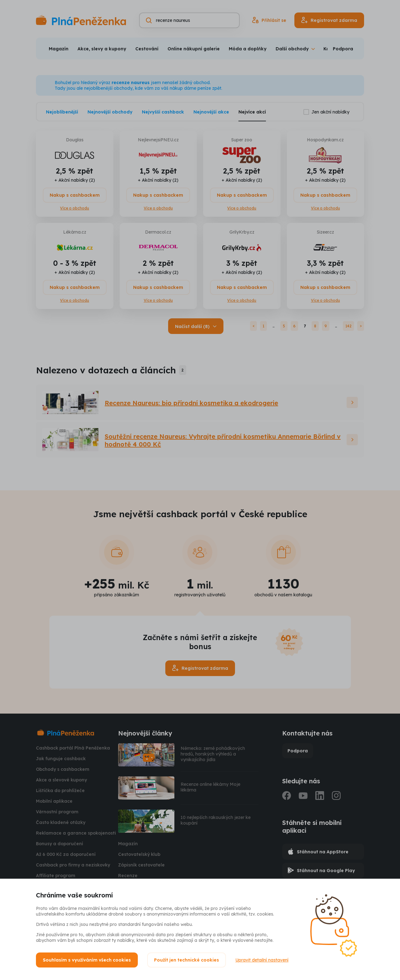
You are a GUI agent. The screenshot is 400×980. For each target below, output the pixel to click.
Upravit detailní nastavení (262, 960)
